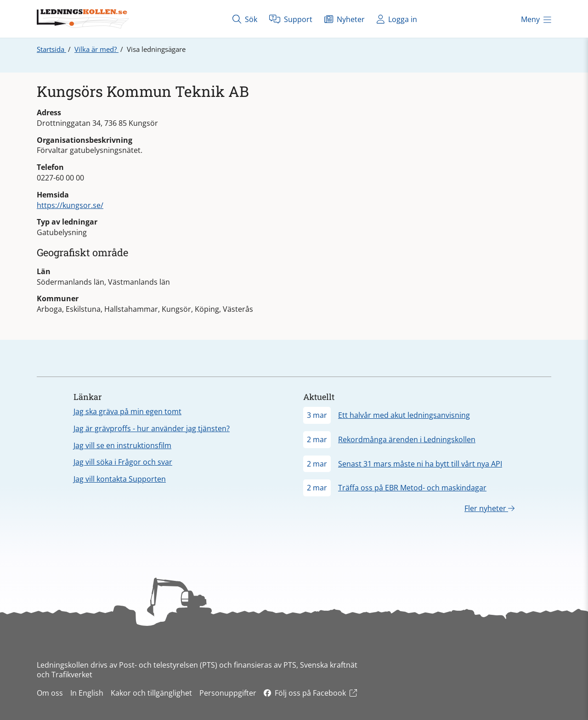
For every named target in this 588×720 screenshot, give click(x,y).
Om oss (50, 693)
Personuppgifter (228, 693)
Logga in (397, 19)
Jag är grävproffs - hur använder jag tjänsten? (152, 428)
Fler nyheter (489, 508)
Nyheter (345, 19)
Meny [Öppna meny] (536, 19)
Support (291, 19)
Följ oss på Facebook (310, 693)
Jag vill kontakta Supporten (120, 479)
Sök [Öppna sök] (245, 19)
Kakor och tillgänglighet (151, 693)
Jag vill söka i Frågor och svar (123, 462)
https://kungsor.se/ (70, 205)
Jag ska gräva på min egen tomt (127, 411)
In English (87, 693)
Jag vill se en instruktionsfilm (122, 445)
